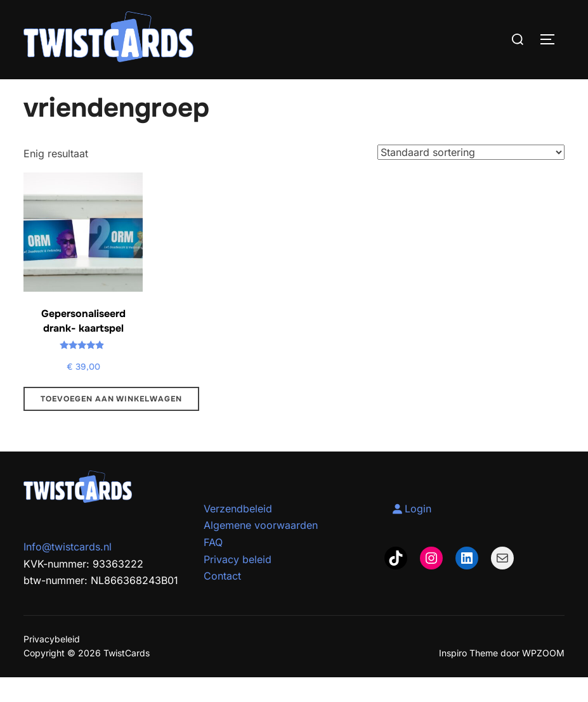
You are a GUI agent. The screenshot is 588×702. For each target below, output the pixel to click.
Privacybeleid (52, 664)
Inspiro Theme (468, 678)
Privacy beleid (238, 583)
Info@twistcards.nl (68, 571)
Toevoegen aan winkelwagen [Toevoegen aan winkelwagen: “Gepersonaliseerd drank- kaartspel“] (111, 424)
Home (37, 88)
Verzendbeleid (238, 533)
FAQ (213, 567)
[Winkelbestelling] (471, 176)
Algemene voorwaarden (261, 550)
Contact (222, 601)
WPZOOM (543, 678)
